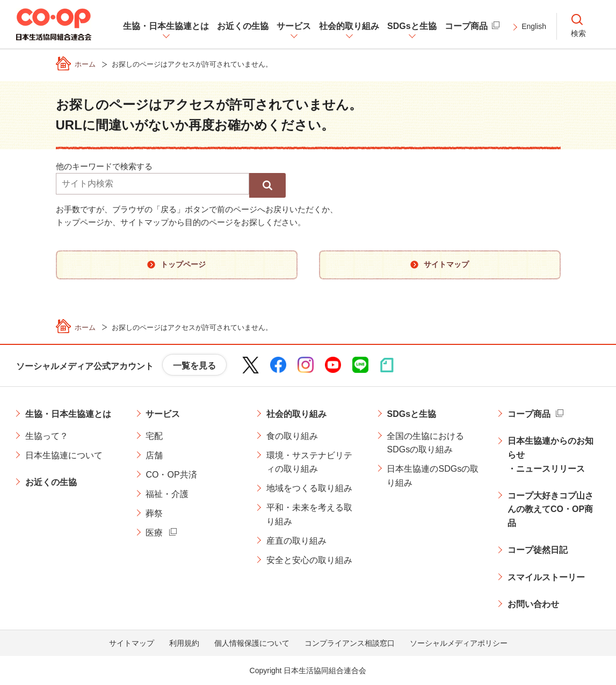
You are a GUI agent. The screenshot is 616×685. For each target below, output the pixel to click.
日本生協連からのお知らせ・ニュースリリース (550, 455)
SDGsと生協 (411, 414)
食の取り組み (292, 436)
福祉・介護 (167, 494)
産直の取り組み (296, 541)
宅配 (154, 436)
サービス (163, 414)
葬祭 (154, 513)
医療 (154, 533)
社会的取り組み (296, 414)
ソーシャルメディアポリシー (459, 643)
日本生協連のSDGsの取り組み (433, 476)
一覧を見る (194, 366)
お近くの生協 (51, 482)
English (534, 26)
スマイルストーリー (546, 577)
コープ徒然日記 (538, 550)
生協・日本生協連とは (68, 414)
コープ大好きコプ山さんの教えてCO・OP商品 (550, 509)
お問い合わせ (533, 604)
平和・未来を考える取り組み (309, 514)
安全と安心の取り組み (309, 560)
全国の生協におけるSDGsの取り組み (425, 443)
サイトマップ (132, 643)
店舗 (154, 455)
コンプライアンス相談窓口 (350, 643)
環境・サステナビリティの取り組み (309, 462)
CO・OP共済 (171, 475)
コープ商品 (529, 414)
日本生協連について (64, 455)
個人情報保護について (252, 643)
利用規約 (184, 643)
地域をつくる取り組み (309, 488)
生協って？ (47, 436)
